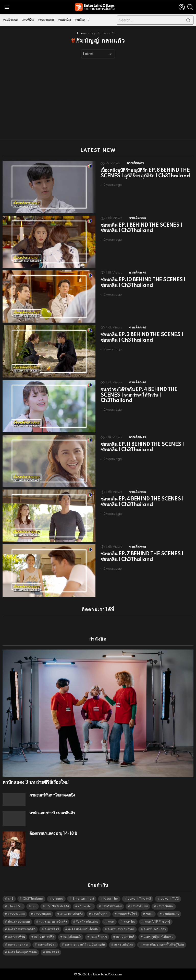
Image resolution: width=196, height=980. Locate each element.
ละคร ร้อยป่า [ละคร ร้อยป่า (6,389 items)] (99, 937)
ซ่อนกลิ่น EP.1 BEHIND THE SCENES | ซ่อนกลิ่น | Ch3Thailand (141, 228)
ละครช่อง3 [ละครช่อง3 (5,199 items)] (52, 929)
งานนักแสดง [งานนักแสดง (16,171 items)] (165, 906)
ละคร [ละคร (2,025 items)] (111, 922)
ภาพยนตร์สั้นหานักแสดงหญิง (52, 795)
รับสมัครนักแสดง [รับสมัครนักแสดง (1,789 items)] (87, 922)
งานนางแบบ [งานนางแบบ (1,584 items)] (16, 914)
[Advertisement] (98, 99)
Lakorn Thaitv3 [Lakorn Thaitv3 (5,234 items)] (139, 899)
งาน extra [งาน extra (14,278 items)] (85, 906)
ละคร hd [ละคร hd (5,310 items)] (129, 922)
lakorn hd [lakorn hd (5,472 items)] (111, 899)
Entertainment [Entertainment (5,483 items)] (83, 899)
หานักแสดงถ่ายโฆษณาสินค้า (52, 813)
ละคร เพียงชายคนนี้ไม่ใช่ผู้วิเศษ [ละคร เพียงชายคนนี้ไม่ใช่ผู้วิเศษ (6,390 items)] (163, 945)
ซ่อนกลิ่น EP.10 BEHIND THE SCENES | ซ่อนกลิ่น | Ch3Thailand (143, 283)
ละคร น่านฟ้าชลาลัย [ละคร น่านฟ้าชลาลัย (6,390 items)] (121, 929)
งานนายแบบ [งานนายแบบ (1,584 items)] (42, 914)
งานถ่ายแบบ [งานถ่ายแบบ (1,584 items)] (139, 906)
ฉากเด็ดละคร (135, 163)
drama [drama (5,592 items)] (58, 899)
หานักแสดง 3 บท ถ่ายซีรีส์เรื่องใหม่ (35, 782)
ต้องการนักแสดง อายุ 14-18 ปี (53, 834)
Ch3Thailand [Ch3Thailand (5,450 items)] (33, 899)
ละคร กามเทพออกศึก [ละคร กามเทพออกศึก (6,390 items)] (22, 929)
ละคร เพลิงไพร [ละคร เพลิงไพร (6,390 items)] (124, 945)
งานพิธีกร (28, 20)
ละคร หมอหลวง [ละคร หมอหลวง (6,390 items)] (18, 945)
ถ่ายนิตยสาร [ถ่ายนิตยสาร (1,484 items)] (171, 914)
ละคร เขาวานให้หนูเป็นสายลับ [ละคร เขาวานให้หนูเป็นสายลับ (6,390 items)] (85, 945)
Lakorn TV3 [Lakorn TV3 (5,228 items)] (170, 899)
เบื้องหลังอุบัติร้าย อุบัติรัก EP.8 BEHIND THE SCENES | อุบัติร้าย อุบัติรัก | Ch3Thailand (145, 173)
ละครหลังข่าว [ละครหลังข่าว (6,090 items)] (47, 945)
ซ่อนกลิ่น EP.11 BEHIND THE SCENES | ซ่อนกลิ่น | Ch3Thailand (142, 447)
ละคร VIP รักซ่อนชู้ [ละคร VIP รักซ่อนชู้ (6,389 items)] (157, 922)
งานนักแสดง (10, 20)
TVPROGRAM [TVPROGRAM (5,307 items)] (57, 906)
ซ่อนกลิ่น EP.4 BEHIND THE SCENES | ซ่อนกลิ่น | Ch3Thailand (142, 502)
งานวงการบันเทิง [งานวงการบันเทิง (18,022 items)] (71, 914)
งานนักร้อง (64, 20)
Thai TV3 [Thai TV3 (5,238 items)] (15, 906)
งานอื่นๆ (80, 21)
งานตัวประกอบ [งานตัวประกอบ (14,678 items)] (112, 906)
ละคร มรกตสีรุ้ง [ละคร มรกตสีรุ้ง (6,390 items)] (44, 937)
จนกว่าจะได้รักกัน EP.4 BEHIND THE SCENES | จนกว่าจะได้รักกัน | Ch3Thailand (139, 395)
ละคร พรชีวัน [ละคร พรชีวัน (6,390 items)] (16, 937)
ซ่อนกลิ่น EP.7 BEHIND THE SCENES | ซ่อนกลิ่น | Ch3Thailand (142, 557)
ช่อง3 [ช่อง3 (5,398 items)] (150, 914)
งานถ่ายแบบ (46, 20)
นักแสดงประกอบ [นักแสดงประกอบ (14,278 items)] (19, 922)
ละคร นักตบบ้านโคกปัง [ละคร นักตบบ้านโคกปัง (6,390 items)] (83, 929)
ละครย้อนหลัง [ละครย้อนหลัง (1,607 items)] (72, 937)
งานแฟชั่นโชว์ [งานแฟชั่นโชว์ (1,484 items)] (127, 914)
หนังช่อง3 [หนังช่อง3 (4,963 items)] (52, 952)
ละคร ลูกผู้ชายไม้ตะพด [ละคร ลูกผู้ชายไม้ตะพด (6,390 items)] (159, 937)
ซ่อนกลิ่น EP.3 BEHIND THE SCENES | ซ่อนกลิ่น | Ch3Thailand (142, 338)
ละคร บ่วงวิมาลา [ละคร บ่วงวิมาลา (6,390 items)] (155, 929)
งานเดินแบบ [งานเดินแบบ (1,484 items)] (100, 914)
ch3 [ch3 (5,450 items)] (11, 899)
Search (188, 21)
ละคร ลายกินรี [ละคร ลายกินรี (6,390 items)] (125, 937)
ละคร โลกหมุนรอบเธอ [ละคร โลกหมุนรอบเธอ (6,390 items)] (22, 952)
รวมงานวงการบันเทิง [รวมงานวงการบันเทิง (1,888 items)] (53, 922)
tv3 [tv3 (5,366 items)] (34, 906)
